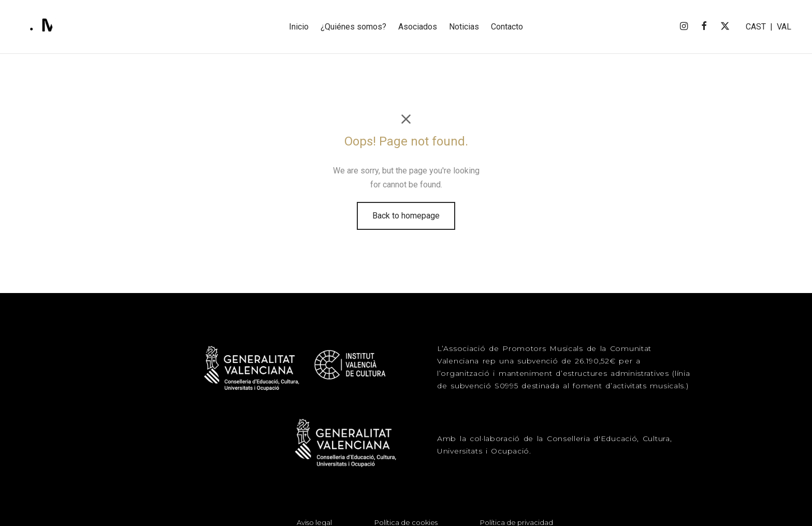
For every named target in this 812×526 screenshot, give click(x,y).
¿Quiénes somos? (353, 27)
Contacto (507, 27)
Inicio (299, 27)
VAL (784, 27)
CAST (756, 27)
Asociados (418, 27)
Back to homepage (406, 221)
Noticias (464, 27)
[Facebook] (704, 27)
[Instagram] (683, 27)
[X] (725, 27)
